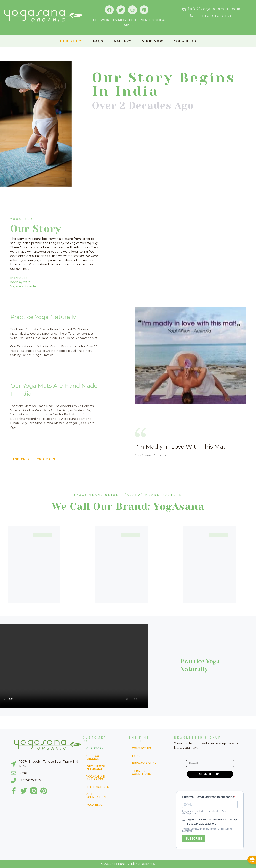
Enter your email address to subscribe (208, 797)
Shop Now (153, 41)
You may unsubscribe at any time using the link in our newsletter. (207, 830)
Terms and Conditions (142, 772)
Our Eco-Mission (93, 757)
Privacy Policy (144, 763)
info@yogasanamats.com (214, 9)
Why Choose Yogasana (96, 768)
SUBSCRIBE (194, 839)
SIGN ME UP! (210, 774)
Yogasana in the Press (96, 778)
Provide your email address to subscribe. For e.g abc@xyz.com (205, 812)
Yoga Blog (185, 41)
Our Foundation (96, 796)
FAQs (98, 41)
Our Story (71, 41)
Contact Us (142, 748)
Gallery (122, 41)
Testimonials (98, 787)
